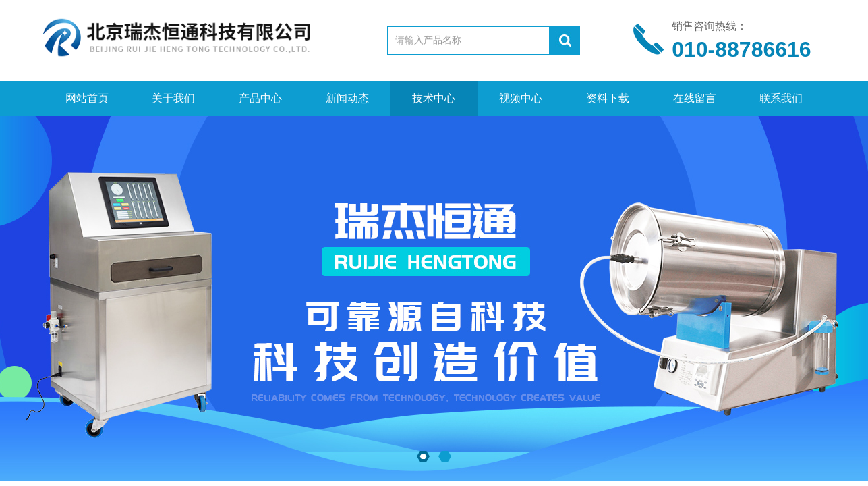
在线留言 (695, 98)
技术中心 (434, 98)
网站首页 (87, 98)
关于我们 (173, 98)
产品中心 (260, 98)
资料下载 (608, 98)
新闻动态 (347, 98)
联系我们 (781, 98)
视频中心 (521, 98)
